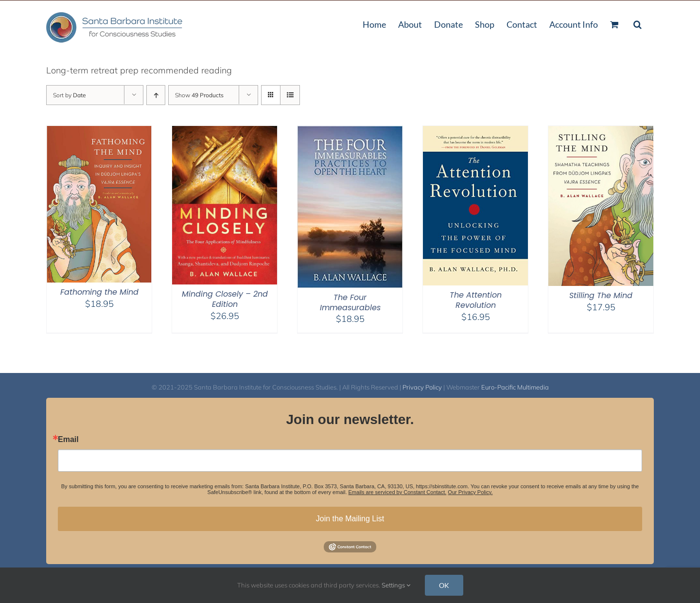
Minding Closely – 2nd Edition (225, 299)
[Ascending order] (156, 95)
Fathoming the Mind (99, 292)
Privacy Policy (422, 387)
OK (444, 585)
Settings (396, 585)
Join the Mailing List (350, 519)
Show (199, 95)
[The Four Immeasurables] (350, 132)
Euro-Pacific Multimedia (515, 387)
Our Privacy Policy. (470, 492)
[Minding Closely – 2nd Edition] (225, 132)
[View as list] (290, 95)
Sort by (70, 95)
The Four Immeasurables (350, 302)
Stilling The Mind (601, 295)
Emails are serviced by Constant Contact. (398, 492)
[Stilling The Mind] (601, 132)
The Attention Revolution (476, 300)
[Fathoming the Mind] (99, 132)
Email (68, 440)
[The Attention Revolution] (475, 132)
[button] (638, 23)
